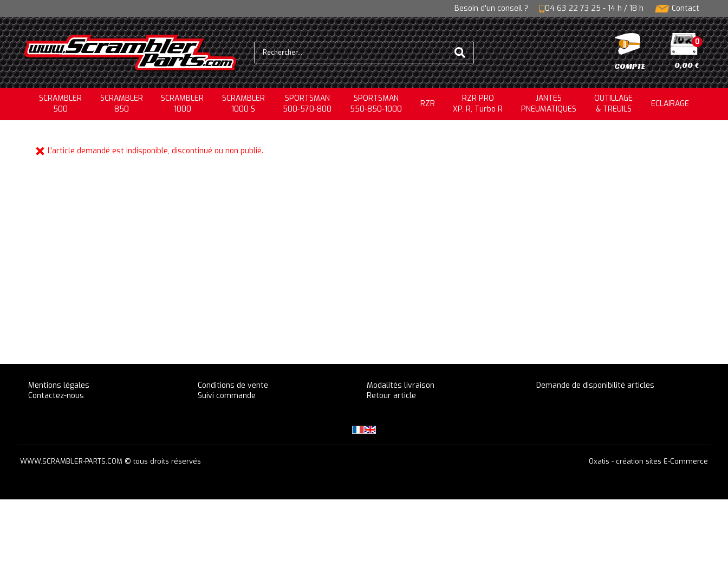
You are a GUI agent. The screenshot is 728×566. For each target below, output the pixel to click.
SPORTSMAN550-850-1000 (376, 104)
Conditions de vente (233, 385)
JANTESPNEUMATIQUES (549, 104)
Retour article (391, 396)
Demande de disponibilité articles (595, 385)
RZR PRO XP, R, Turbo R (478, 104)
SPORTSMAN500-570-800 (307, 104)
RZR (428, 104)
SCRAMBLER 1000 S (243, 104)
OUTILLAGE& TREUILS (613, 104)
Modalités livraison (401, 385)
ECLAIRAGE (670, 104)
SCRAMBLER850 (122, 104)
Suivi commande (227, 396)
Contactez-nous (56, 396)
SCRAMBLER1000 (182, 104)
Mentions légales (59, 385)
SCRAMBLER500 (60, 104)
